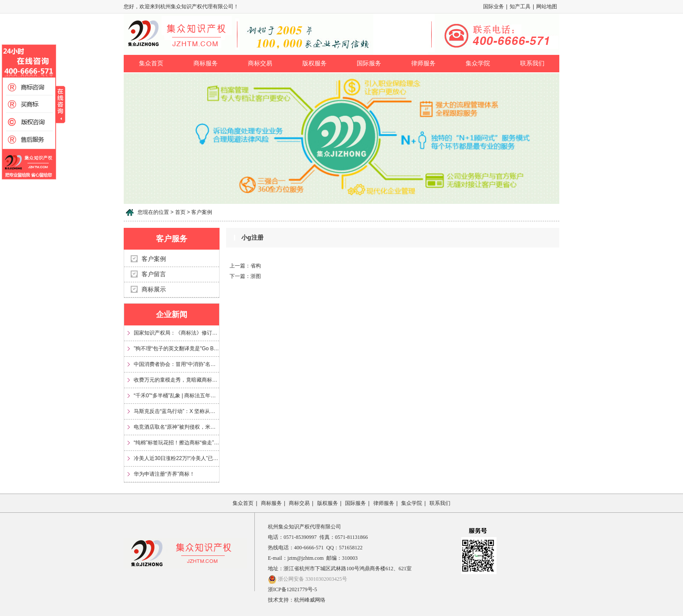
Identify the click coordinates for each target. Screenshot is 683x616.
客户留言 (154, 274)
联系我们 (532, 63)
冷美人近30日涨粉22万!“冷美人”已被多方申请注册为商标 (176, 458)
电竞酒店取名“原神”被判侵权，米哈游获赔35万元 (176, 427)
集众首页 (151, 63)
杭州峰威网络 (310, 600)
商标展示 (154, 289)
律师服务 (423, 63)
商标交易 (260, 63)
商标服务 (206, 63)
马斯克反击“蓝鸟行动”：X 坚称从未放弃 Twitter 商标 (176, 411)
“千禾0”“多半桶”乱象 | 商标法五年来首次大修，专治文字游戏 (176, 396)
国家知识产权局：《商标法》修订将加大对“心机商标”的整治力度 (176, 333)
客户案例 (154, 259)
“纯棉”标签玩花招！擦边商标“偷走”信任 (176, 443)
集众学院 (478, 63)
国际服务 (369, 63)
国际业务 (494, 7)
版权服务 (314, 63)
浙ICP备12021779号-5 (292, 589)
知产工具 (520, 7)
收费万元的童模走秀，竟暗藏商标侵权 (176, 380)
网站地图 (547, 7)
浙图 (256, 276)
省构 (256, 266)
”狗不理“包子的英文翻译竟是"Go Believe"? (176, 349)
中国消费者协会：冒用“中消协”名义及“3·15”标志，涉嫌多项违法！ (176, 364)
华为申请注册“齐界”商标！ (164, 474)
